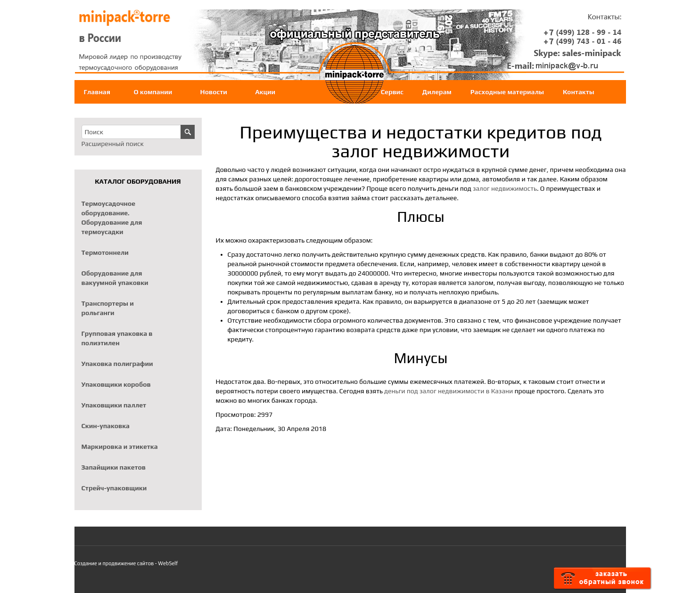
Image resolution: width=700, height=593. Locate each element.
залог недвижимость (505, 188)
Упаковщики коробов (116, 384)
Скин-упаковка (106, 426)
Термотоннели (105, 252)
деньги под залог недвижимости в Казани (449, 391)
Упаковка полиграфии (117, 364)
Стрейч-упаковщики (114, 488)
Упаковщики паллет (114, 405)
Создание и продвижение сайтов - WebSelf (126, 563)
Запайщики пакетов (114, 467)
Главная (97, 92)
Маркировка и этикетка (120, 447)
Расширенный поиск (113, 144)
